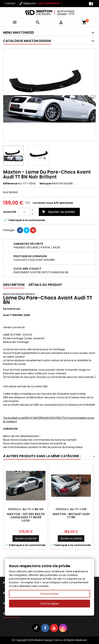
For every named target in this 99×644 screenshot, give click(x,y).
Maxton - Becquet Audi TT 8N (71, 516)
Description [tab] (14, 285)
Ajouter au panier (59, 212)
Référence (10, 184)
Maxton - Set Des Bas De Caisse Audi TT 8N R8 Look (26, 517)
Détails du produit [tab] (45, 285)
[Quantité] (24, 212)
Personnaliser (50, 594)
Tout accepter (50, 604)
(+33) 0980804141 (48, 3)
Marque (45, 184)
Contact (10, 3)
